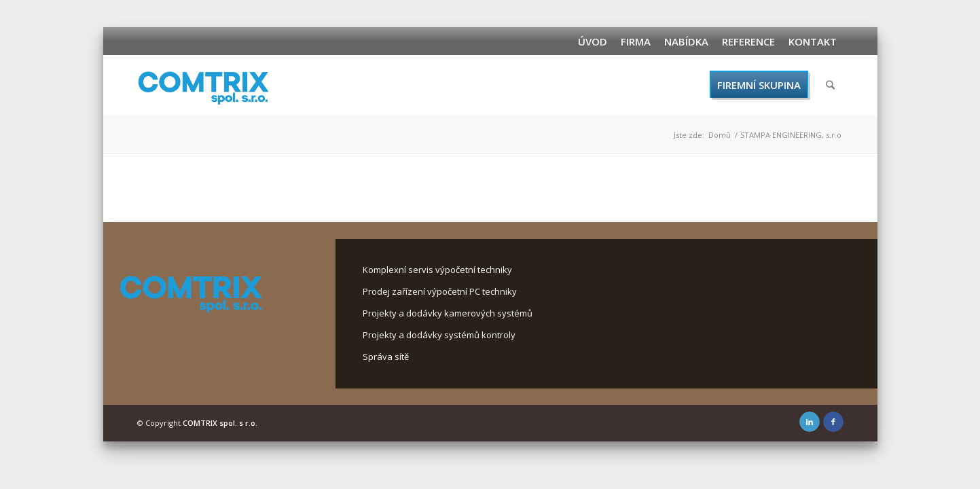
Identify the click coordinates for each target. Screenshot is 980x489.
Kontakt (813, 41)
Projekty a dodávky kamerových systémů (448, 313)
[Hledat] (830, 85)
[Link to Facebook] (833, 422)
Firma (636, 41)
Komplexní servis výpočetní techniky (437, 270)
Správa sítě (386, 357)
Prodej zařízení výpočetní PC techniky (440, 291)
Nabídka (686, 41)
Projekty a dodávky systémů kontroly (439, 335)
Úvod (593, 41)
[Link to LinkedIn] (810, 422)
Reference (748, 41)
